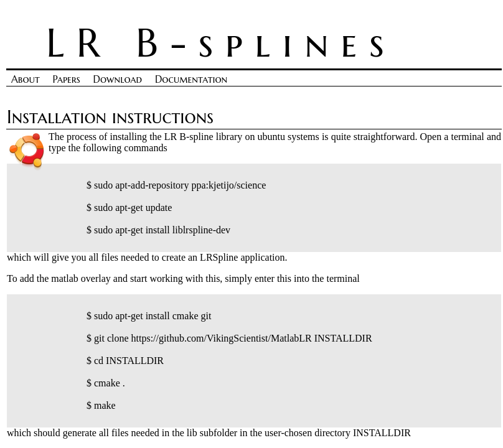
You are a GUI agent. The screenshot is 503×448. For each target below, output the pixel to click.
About (26, 79)
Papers (67, 79)
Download (118, 79)
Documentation (191, 79)
